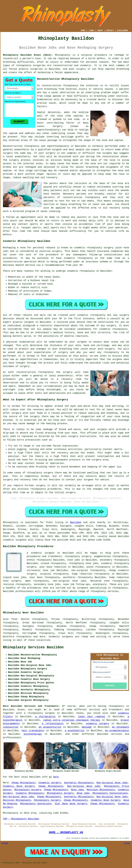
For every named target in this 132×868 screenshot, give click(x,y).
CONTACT (110, 31)
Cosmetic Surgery (50, 783)
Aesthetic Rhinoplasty (79, 783)
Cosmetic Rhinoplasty (30, 793)
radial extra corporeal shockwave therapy (72, 720)
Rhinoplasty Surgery (28, 790)
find (14, 619)
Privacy (127, 843)
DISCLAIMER (122, 31)
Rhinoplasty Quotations (36, 804)
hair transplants (33, 731)
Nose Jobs (77, 790)
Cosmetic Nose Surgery (19, 786)
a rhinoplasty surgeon (39, 713)
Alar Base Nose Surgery (71, 804)
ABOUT (100, 31)
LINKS (91, 31)
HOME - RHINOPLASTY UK (66, 832)
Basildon (76, 522)
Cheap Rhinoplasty (24, 783)
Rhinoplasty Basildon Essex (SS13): (28, 55)
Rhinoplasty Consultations (110, 793)
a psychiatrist (75, 731)
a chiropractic (45, 717)
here (56, 777)
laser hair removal (92, 717)
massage (87, 727)
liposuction (11, 727)
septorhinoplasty (58, 146)
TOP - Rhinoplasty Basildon (21, 819)
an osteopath (121, 727)
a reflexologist (53, 724)
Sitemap (5, 843)
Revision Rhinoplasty (101, 790)
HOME (83, 31)
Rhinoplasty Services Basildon (33, 647)
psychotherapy (33, 734)
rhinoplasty (24, 65)
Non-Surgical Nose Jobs (112, 783)
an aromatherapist (117, 731)
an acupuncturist (50, 727)
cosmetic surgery (98, 724)
